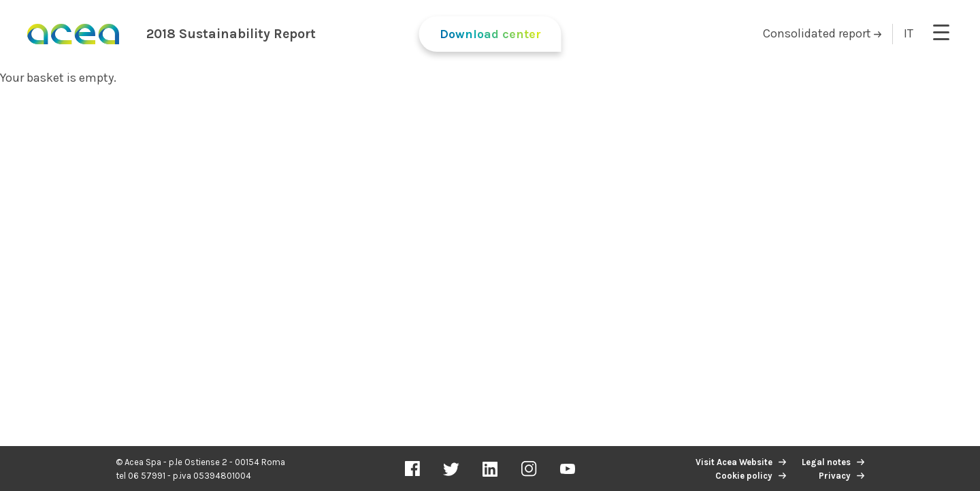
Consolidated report (822, 33)
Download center (490, 34)
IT (909, 33)
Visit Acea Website (734, 462)
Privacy (835, 476)
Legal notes (826, 462)
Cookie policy (744, 476)
